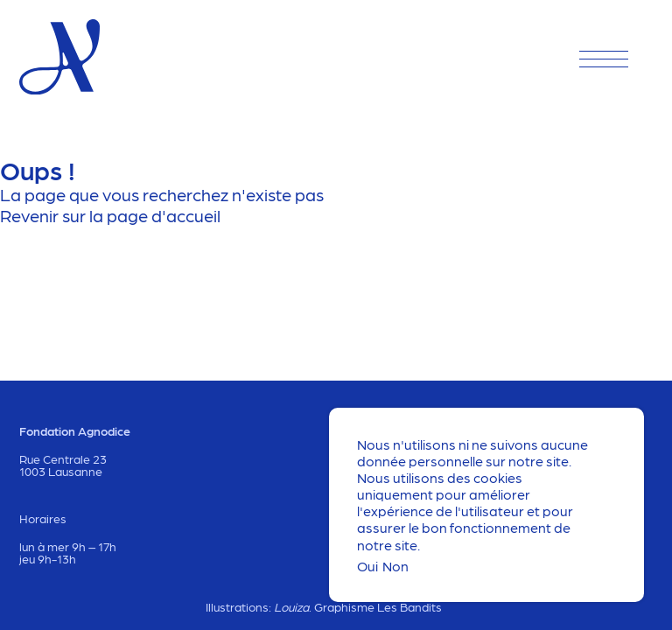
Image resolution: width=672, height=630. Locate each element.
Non (395, 566)
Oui (367, 566)
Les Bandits (409, 606)
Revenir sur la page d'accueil (110, 215)
